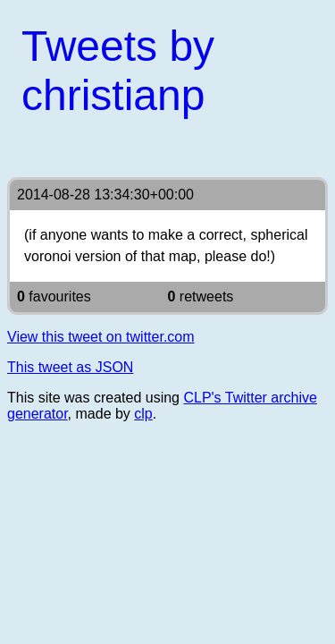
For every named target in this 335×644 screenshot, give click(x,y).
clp (143, 414)
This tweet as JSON (70, 367)
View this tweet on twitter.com (101, 337)
